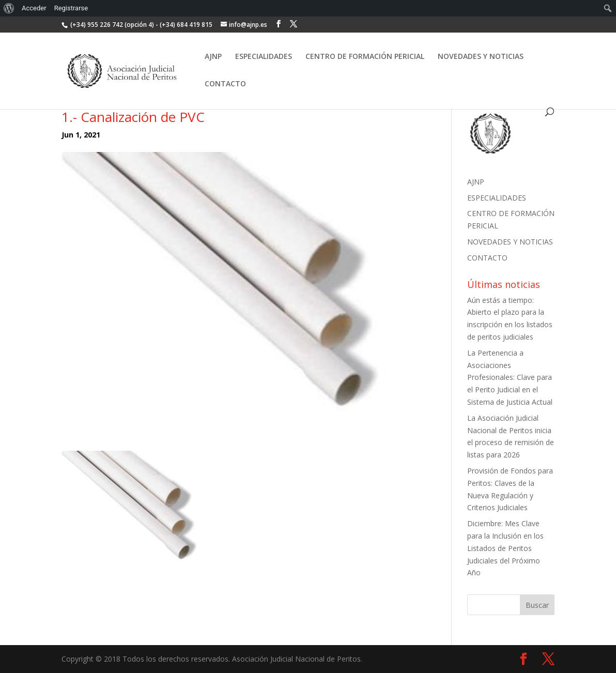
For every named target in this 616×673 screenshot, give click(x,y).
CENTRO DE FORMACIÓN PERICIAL (365, 57)
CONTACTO (225, 84)
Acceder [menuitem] (34, 8)
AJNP (213, 57)
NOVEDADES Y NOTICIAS (481, 57)
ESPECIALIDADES (264, 57)
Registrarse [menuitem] (71, 8)
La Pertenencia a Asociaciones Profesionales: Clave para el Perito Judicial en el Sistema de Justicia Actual (510, 377)
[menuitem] (9, 8)
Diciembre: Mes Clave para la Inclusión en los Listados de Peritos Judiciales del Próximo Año (505, 548)
